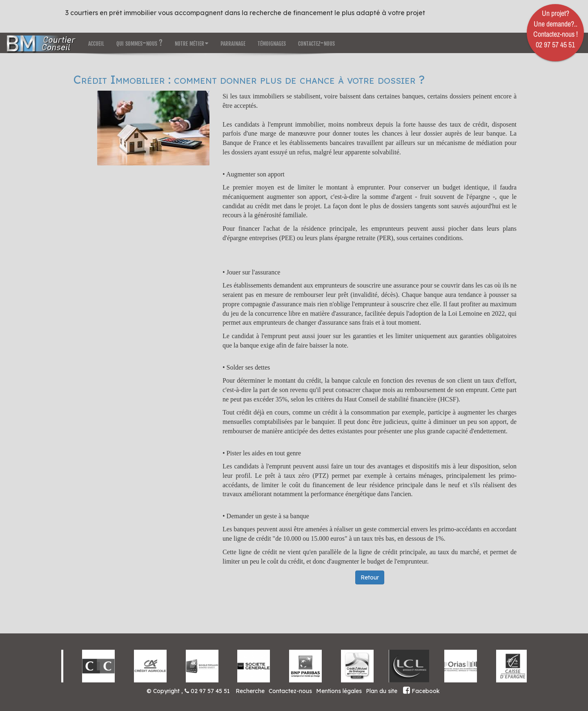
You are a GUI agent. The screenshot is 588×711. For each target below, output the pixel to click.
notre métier (192, 43)
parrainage (233, 43)
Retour (370, 577)
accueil (96, 43)
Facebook (421, 691)
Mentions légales (339, 691)
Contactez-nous (290, 691)
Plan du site (382, 691)
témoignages (272, 43)
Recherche (250, 691)
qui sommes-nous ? (139, 43)
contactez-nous (316, 43)
